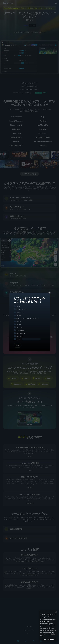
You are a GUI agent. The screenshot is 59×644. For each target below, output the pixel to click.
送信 (18, 345)
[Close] (56, 612)
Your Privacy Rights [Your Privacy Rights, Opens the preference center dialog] (48, 639)
